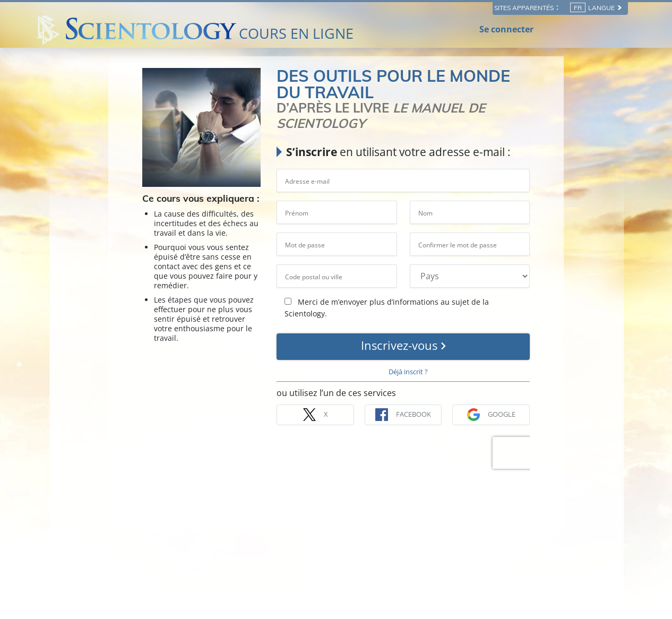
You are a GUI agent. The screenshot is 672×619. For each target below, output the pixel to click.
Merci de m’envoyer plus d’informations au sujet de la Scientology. (387, 308)
